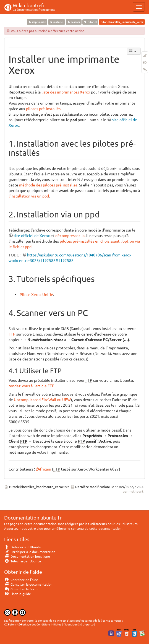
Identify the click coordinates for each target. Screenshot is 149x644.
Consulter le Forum (22, 589)
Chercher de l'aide (21, 580)
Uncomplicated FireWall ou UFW (42, 399)
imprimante (37, 22)
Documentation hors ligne (27, 556)
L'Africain (43, 469)
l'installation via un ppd (29, 196)
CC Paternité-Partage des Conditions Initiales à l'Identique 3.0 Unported (50, 624)
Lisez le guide (18, 594)
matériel (56, 22)
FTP (12, 334)
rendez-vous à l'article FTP (31, 386)
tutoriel (90, 22)
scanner (74, 22)
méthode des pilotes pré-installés (48, 185)
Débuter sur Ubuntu (23, 547)
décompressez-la (70, 235)
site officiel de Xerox (32, 235)
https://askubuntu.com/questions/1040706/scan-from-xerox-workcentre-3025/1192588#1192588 (70, 258)
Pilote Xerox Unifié (36, 294)
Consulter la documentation (28, 584)
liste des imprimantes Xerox (66, 92)
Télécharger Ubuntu (23, 561)
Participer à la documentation (30, 552)
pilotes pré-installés (43, 108)
